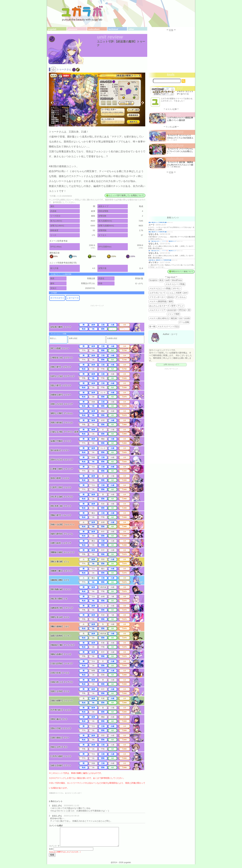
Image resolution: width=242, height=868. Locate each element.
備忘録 (174, 318)
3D (189, 310)
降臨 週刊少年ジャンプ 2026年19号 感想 (158, 222)
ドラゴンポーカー (157, 297)
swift (168, 280)
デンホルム (181, 297)
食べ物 (152, 326)
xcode (187, 318)
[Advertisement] (99, 315)
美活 (161, 280)
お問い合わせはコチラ (171, 364)
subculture (94, 29)
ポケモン (177, 288)
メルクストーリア (157, 310)
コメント (54, 850)
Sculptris (153, 280)
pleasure (73, 29)
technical (113, 29)
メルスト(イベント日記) (168, 326)
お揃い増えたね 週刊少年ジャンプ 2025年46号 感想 (160, 260)
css (181, 318)
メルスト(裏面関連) (158, 301)
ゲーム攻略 (184, 322)
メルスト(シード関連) (175, 284)
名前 (51, 853)
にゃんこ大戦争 (174, 293)
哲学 (173, 306)
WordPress (177, 280)
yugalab (52, 29)
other (131, 29)
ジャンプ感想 (173, 314)
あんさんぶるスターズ (159, 306)
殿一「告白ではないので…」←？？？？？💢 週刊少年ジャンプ (163, 241)
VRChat (182, 310)
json (186, 293)
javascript (172, 310)
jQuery (170, 297)
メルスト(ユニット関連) (160, 288)
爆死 (171, 301)
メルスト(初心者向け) (159, 318)
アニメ (181, 306)
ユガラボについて (157, 293)
